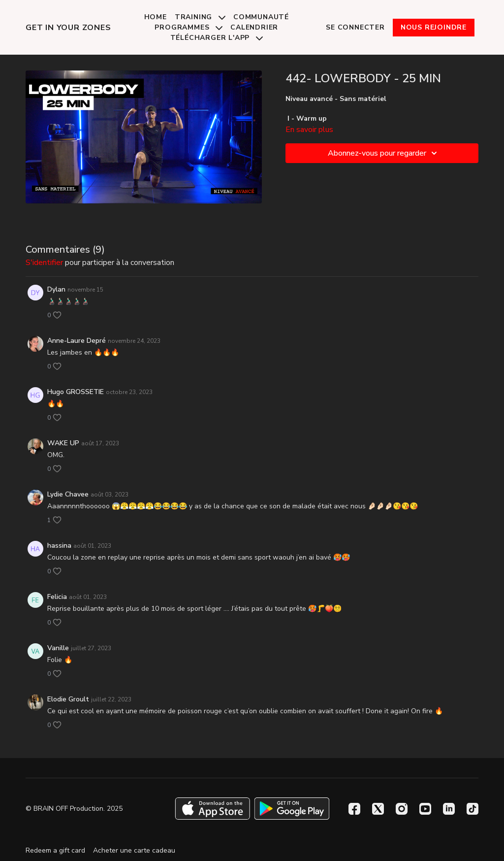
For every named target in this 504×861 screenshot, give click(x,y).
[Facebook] (354, 809)
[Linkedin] (449, 809)
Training (200, 17)
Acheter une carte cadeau (134, 850)
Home (156, 17)
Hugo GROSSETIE (76, 392)
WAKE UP (63, 443)
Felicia (57, 597)
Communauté (261, 17)
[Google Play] (292, 809)
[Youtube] (425, 809)
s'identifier (44, 263)
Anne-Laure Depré (77, 341)
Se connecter (355, 27)
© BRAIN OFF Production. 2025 (74, 809)
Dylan (56, 289)
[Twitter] (378, 809)
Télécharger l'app (217, 38)
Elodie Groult (68, 699)
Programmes (189, 27)
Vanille (58, 648)
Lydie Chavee (68, 494)
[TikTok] (472, 809)
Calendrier (254, 27)
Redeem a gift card (55, 850)
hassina (59, 546)
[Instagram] (402, 809)
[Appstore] (212, 809)
